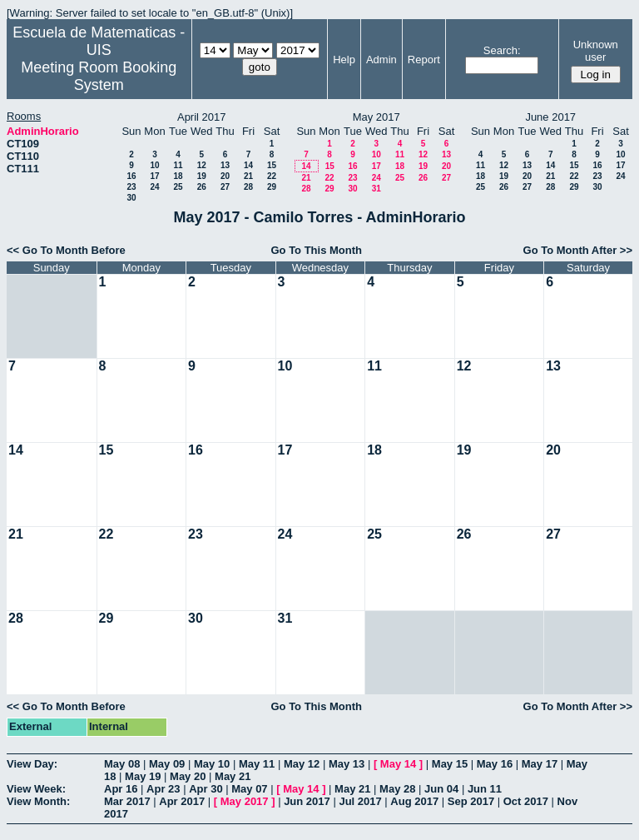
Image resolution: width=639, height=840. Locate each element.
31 (376, 189)
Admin (381, 60)
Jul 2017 (360, 801)
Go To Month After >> (578, 250)
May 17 (540, 764)
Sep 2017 (471, 801)
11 (178, 165)
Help (344, 60)
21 (248, 176)
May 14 (398, 764)
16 (131, 176)
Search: (502, 50)
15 (272, 165)
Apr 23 (163, 789)
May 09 (167, 764)
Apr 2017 (182, 801)
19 (202, 176)
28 (248, 187)
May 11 (257, 764)
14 (248, 165)
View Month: (38, 801)
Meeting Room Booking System (99, 76)
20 (225, 176)
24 (154, 187)
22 (272, 176)
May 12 (302, 764)
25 (178, 187)
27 (225, 187)
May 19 (143, 776)
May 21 (233, 776)
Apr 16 (121, 789)
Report (424, 60)
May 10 (212, 764)
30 (131, 198)
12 (202, 165)
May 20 (188, 776)
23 (131, 187)
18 (178, 176)
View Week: (36, 789)
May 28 (397, 789)
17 (154, 176)
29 (272, 187)
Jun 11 (485, 789)
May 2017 (245, 801)
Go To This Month (316, 250)
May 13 (347, 764)
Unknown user (596, 51)
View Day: (32, 764)
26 (202, 187)
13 (225, 165)
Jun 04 (441, 789)
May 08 (122, 764)
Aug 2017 (414, 801)
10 (154, 165)
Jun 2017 (307, 801)
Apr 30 (206, 789)
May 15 (450, 764)
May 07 (249, 789)
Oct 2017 (526, 801)
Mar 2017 (127, 801)
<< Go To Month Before (66, 250)
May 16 (495, 764)
